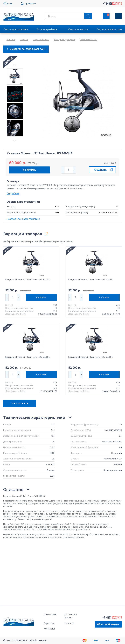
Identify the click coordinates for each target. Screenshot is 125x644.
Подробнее (13, 193)
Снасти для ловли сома (109, 29)
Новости (69, 623)
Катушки (24, 40)
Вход (10, 4)
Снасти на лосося (78, 29)
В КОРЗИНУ (30, 170)
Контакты (49, 629)
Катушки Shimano (41, 40)
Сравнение (30, 4)
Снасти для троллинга (16, 29)
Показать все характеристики (23, 219)
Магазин (11, 40)
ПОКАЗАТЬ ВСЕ (20, 403)
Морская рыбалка (47, 29)
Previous (14, 141)
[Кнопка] (118, 16)
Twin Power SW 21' (88, 40)
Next (14, 65)
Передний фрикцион (64, 40)
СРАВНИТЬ (101, 170)
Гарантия (49, 623)
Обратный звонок (108, 624)
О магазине (50, 614)
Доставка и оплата (71, 616)
